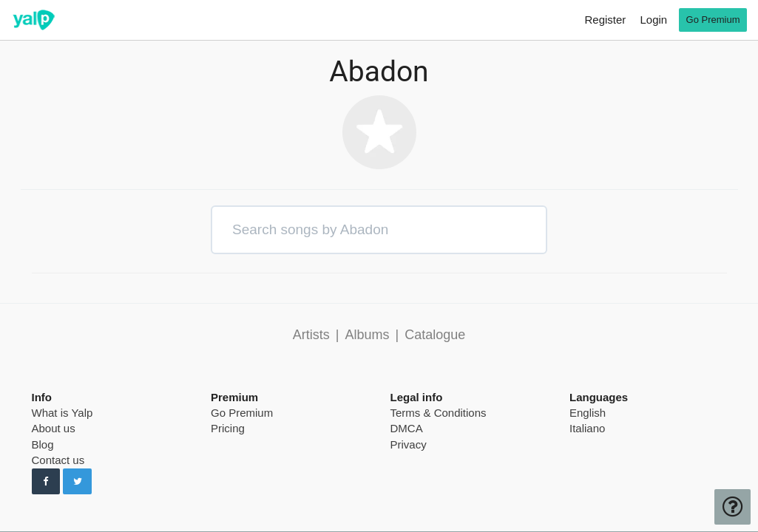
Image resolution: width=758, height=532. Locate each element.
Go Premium (242, 413)
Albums (367, 335)
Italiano (587, 428)
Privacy (409, 444)
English (588, 413)
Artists (311, 335)
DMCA (407, 428)
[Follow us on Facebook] (46, 482)
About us (54, 428)
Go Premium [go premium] (713, 20)
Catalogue (435, 335)
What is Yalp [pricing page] (62, 413)
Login (653, 20)
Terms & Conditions (439, 413)
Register (605, 20)
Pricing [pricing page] (228, 428)
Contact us (58, 460)
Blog (43, 444)
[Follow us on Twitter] (77, 482)
